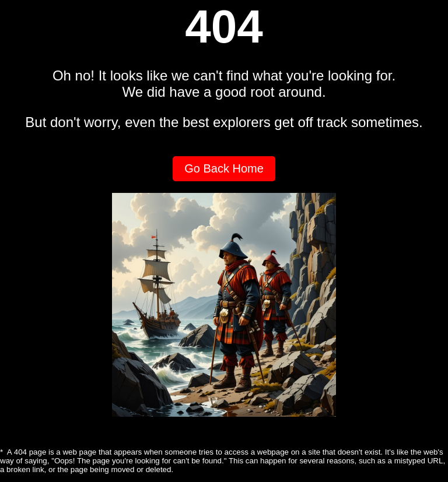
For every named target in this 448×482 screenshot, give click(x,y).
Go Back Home (224, 168)
